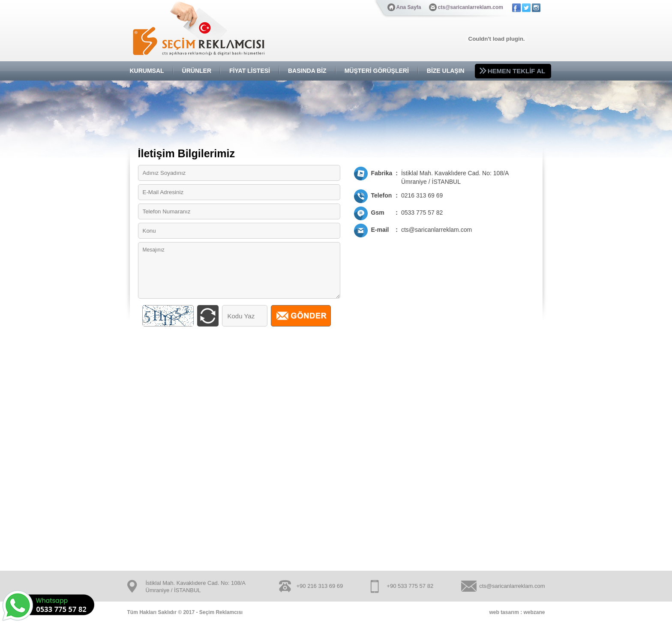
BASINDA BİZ (307, 71)
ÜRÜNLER (197, 71)
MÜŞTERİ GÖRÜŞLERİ (377, 71)
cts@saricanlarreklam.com (471, 7)
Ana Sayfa (409, 7)
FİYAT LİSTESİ (250, 71)
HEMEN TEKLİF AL (516, 71)
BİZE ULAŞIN (446, 71)
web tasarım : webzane (517, 612)
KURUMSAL (147, 71)
